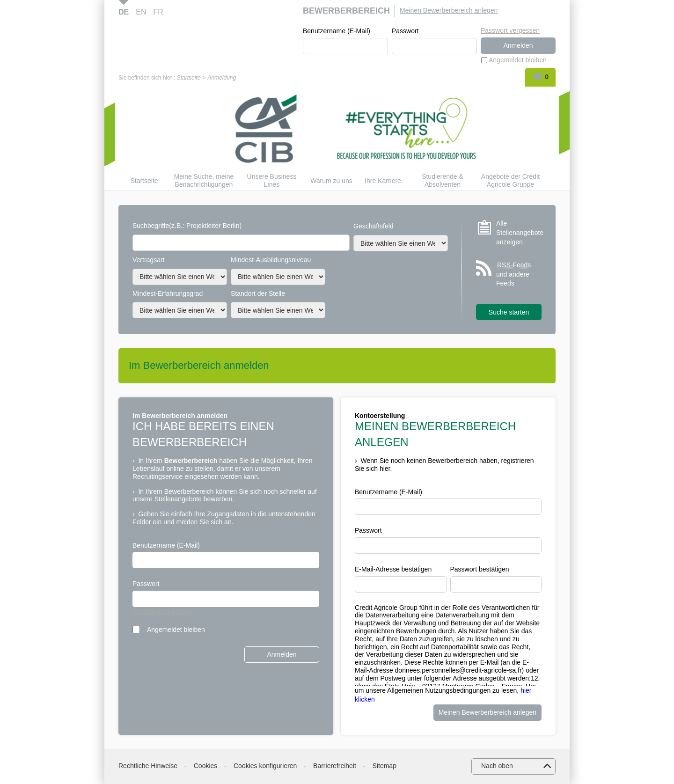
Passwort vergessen (510, 30)
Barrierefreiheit (335, 766)
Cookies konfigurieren (265, 766)
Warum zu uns (331, 181)
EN (141, 12)
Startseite (189, 78)
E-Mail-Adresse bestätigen (393, 569)
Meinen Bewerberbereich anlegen (449, 10)
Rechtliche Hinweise (148, 766)
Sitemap (385, 766)
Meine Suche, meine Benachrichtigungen (204, 180)
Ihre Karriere (383, 181)
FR (158, 12)
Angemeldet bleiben (518, 60)
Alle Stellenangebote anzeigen (519, 232)
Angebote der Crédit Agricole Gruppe (510, 180)
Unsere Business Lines (272, 180)
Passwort (405, 31)
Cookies (206, 766)
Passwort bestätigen (480, 569)
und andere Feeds (514, 274)
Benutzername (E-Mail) (337, 31)
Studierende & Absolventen (443, 180)
